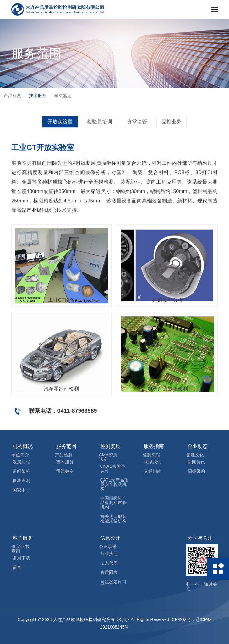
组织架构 (21, 471)
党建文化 (195, 455)
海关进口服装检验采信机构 (113, 519)
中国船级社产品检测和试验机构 (113, 503)
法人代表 (109, 563)
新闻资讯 (196, 462)
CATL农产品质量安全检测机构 (114, 484)
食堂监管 (137, 127)
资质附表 (109, 572)
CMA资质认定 (108, 457)
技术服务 (38, 96)
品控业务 (172, 127)
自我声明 (21, 481)
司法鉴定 (63, 96)
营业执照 (109, 553)
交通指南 (153, 471)
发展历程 (21, 462)
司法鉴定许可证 (113, 584)
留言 (17, 567)
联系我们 (153, 462)
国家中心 (21, 490)
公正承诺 (108, 547)
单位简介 (20, 455)
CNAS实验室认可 (113, 468)
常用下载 (21, 558)
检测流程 (151, 455)
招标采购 (196, 471)
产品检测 (13, 96)
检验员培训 (100, 127)
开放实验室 (60, 127)
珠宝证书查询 (20, 549)
